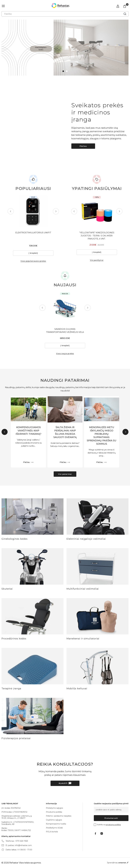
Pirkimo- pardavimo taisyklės (59, 816)
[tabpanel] (65, 48)
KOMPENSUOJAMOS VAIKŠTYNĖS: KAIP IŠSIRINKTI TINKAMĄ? (28, 431)
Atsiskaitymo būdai (54, 828)
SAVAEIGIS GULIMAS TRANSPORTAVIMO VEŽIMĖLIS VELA (65, 331)
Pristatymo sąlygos (54, 808)
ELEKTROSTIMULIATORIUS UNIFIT (33, 233)
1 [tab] (63, 71)
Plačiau (83, 146)
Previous (11, 211)
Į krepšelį (33, 253)
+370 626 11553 (21, 841)
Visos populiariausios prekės (33, 261)
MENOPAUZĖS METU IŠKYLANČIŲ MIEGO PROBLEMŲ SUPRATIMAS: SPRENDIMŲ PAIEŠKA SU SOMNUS (102, 436)
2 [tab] (67, 71)
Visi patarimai (65, 474)
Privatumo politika (54, 812)
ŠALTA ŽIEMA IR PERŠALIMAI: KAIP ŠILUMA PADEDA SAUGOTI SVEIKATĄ (65, 432)
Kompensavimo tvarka (56, 824)
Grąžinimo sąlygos (54, 820)
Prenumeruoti (111, 818)
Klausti (63, 783)
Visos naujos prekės (65, 354)
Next (56, 211)
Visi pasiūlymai (97, 260)
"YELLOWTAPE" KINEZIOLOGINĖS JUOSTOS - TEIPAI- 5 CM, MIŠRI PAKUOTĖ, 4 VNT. (97, 236)
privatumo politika (113, 825)
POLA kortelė (52, 832)
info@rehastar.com (23, 845)
